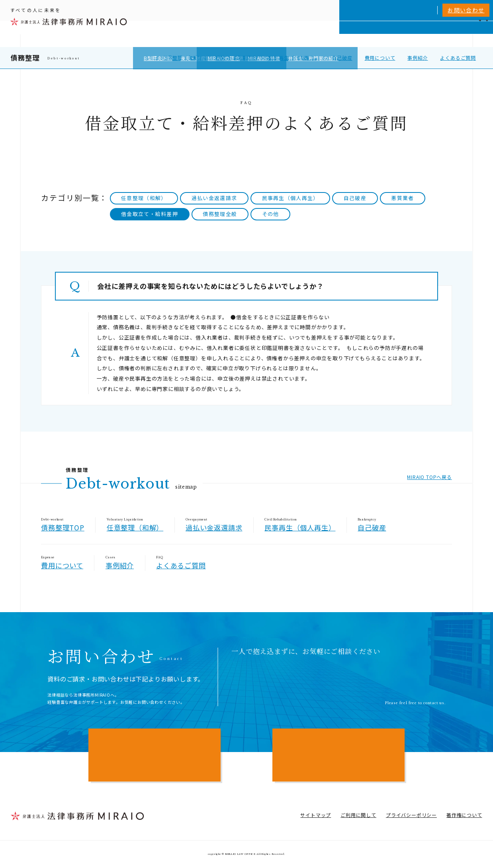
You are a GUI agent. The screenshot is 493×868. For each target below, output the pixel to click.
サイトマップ (316, 815)
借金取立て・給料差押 (150, 214)
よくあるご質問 (458, 58)
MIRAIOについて (333, 34)
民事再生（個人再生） (294, 58)
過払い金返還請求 (236, 58)
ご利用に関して (358, 815)
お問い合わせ (466, 10)
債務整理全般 (220, 214)
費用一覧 (402, 34)
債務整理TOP (63, 527)
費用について (380, 58)
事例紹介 (418, 58)
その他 (271, 214)
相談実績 (374, 34)
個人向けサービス (282, 34)
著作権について (464, 815)
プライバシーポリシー (411, 815)
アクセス (454, 34)
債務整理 (25, 58)
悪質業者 (402, 198)
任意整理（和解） (183, 58)
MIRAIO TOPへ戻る (429, 477)
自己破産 (342, 58)
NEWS (428, 34)
